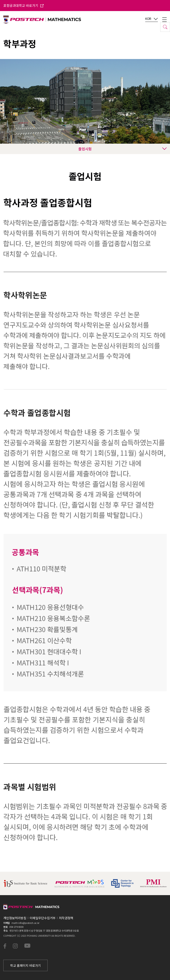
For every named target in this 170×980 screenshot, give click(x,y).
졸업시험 (123, 149)
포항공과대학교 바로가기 (23, 5)
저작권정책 (66, 918)
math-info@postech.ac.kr (25, 923)
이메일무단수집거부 (43, 918)
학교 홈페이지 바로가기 (25, 965)
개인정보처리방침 (15, 918)
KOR (152, 19)
